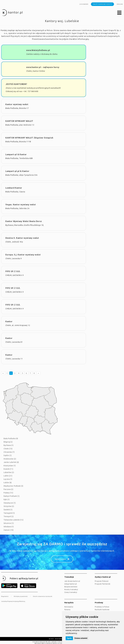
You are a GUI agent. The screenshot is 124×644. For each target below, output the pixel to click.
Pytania (67, 610)
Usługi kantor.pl (71, 584)
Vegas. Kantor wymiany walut (21, 205)
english (120, 4)
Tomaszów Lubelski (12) (14, 520)
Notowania (69, 607)
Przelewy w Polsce (102, 607)
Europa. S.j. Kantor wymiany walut (23, 255)
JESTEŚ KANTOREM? (16, 84)
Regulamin (5, 596)
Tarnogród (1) (9, 513)
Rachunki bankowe (102, 610)
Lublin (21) (8, 476)
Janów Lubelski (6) (11, 462)
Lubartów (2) (9, 472)
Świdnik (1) (8, 510)
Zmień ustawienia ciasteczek (43, 596)
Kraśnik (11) (8, 469)
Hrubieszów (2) (10, 459)
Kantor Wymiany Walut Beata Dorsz (24, 221)
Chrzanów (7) (9, 452)
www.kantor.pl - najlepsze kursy (43, 67)
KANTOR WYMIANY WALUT (19, 121)
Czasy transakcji (71, 592)
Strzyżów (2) (9, 506)
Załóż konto (60, 559)
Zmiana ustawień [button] (81, 638)
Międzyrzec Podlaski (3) (13, 486)
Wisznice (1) (9, 523)
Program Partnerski (103, 584)
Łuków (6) (8, 483)
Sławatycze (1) (10, 503)
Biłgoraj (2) (8, 442)
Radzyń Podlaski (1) (12, 496)
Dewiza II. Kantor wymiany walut (22, 238)
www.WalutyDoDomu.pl (38, 50)
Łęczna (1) (8, 479)
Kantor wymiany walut (17, 104)
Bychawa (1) (9, 445)
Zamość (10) (9, 530)
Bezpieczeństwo (71, 587)
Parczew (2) (8, 489)
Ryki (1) (7, 499)
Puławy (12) (8, 493)
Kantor (9, 321)
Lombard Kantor (14, 188)
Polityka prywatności (21, 596)
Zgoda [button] (69, 638)
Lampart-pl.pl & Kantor (17, 171)
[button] (119, 13)
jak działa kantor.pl (72, 581)
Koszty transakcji (71, 589)
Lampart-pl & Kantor (16, 154)
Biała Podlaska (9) (11, 438)
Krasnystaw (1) (10, 466)
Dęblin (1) (8, 455)
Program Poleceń (102, 581)
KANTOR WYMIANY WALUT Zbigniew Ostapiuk (29, 138)
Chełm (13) (8, 449)
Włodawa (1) (9, 527)
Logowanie (84, 4)
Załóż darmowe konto (102, 4)
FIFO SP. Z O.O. (13, 271)
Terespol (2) (9, 516)
